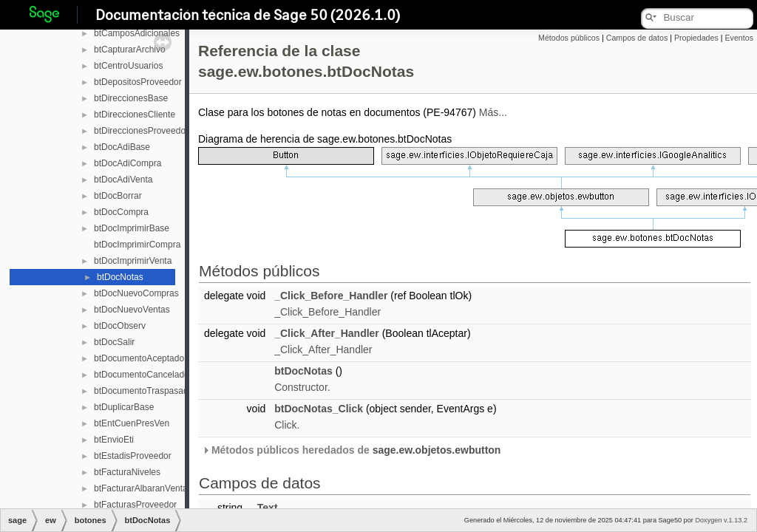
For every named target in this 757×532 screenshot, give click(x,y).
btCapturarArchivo (130, 50)
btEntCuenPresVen (132, 423)
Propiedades (696, 38)
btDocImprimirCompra (137, 245)
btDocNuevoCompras (136, 293)
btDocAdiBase (122, 147)
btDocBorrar (118, 196)
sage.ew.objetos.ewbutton (437, 450)
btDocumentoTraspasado (143, 391)
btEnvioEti (114, 440)
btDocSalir (114, 342)
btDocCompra (121, 212)
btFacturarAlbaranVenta (141, 488)
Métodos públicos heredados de (351, 450)
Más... (493, 112)
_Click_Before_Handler (331, 296)
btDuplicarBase (124, 407)
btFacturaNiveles (127, 472)
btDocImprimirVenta (133, 261)
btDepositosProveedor (138, 82)
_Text (265, 508)
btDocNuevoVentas (132, 310)
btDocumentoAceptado (139, 358)
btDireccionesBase (131, 98)
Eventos (739, 38)
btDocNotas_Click (319, 409)
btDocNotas (120, 277)
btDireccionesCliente (135, 115)
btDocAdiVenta (123, 180)
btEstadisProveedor (133, 456)
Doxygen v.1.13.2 (721, 520)
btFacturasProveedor (135, 505)
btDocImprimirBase (132, 228)
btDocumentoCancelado (142, 375)
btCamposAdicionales (137, 33)
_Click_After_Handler (327, 333)
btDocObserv (120, 326)
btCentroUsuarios (128, 66)
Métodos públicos (569, 38)
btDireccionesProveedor (141, 131)
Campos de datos (637, 38)
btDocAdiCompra (128, 163)
